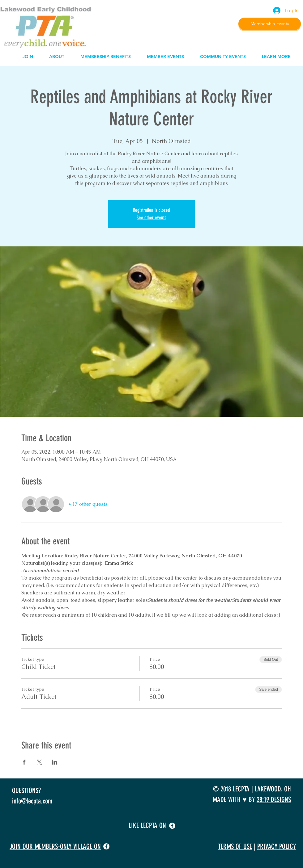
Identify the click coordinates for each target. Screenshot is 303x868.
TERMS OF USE (235, 847)
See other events (151, 218)
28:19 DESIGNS (274, 800)
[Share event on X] (39, 762)
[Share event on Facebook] (24, 762)
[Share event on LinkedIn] (55, 762)
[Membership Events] (270, 24)
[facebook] (172, 826)
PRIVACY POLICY (277, 847)
